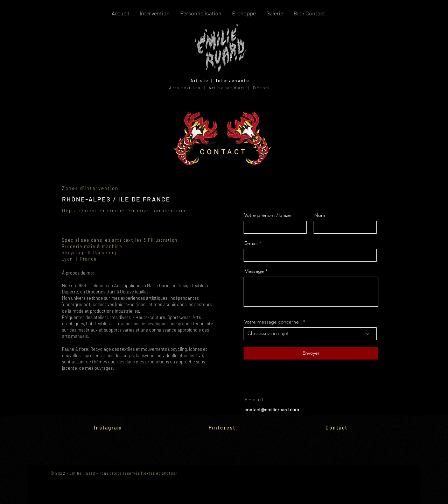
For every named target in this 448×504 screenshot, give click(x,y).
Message (254, 271)
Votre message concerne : (273, 322)
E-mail (251, 243)
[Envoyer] (311, 353)
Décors (262, 87)
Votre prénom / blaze (268, 215)
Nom (320, 215)
